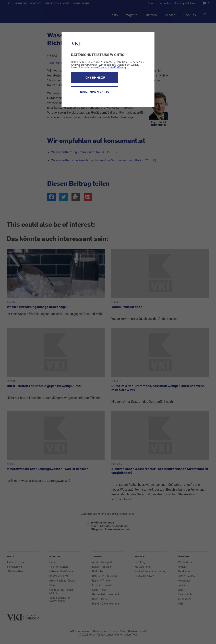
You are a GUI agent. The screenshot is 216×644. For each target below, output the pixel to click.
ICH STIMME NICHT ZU (95, 92)
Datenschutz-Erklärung (112, 67)
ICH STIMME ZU (95, 78)
